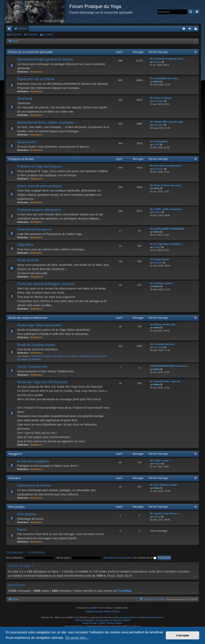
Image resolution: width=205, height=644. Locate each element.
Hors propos (17, 507)
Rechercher (16, 34)
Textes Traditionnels (32, 367)
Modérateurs (36, 72)
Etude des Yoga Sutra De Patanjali (42, 382)
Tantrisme (25, 99)
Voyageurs (15, 454)
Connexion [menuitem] (191, 29)
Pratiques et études (21, 159)
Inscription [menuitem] (197, 29)
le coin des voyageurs (33, 461)
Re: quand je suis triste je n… (165, 513)
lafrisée (157, 517)
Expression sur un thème (36, 79)
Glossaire (14, 478)
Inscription (48, 34)
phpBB (93, 608)
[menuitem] (184, 29)
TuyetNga (125, 591)
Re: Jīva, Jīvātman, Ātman (164, 485)
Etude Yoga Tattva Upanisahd (39, 325)
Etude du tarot (28, 260)
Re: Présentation (159, 141)
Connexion (32, 34)
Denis (157, 82)
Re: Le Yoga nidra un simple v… (167, 244)
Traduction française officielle (98, 611)
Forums (22, 29)
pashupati (159, 347)
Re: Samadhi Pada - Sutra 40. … (167, 381)
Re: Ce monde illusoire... (163, 344)
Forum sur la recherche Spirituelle (31, 52)
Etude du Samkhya (42, 356)
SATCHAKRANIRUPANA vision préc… (170, 366)
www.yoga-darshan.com (129, 617)
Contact (102, 623)
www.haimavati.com (155, 617)
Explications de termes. (34, 485)
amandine (159, 125)
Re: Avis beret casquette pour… (167, 166)
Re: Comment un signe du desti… (168, 59)
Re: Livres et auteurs (161, 98)
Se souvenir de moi (145, 558)
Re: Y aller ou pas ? (160, 461)
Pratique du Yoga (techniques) (40, 166)
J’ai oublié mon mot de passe (118, 558)
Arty (51, 617)
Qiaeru (117, 611)
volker (157, 144)
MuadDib (158, 263)
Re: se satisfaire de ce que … (165, 78)
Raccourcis (10, 29)
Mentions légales (115, 623)
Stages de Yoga (90, 623)
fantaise (158, 62)
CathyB (157, 247)
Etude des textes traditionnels (28, 318)
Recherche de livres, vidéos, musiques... (47, 122)
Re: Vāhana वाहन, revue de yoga (166, 122)
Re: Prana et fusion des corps (165, 185)
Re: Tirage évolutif (160, 259)
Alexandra (159, 101)
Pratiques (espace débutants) (39, 210)
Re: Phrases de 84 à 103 (162, 325)
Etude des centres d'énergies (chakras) (46, 284)
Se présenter (27, 142)
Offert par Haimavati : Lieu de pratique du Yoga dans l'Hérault (102, 620)
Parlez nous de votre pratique (39, 186)
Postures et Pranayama (35, 229)
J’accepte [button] (183, 635)
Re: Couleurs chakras (161, 283)
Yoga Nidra (25, 245)
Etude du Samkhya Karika (36, 345)
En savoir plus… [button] (77, 638)
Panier (22, 529)
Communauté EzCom (74, 626)
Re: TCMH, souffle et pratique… (166, 209)
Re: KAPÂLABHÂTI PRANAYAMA (167, 229)
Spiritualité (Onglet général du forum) (45, 59)
